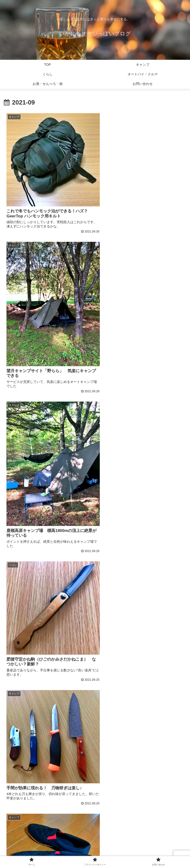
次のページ (95, 794)
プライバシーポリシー (95, 855)
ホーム (33, 855)
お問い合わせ (157, 855)
